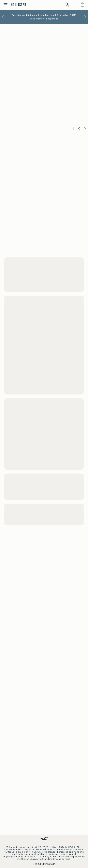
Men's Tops (28, 431)
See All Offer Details (44, 864)
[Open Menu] (4, 5)
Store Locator (44, 760)
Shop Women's (38, 19)
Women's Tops (13, 257)
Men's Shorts (11, 431)
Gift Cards (44, 818)
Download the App (44, 714)
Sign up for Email (44, 792)
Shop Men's (52, 19)
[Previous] (3, 17)
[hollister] (19, 5)
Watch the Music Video (62, 637)
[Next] (85, 17)
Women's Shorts (13, 264)
